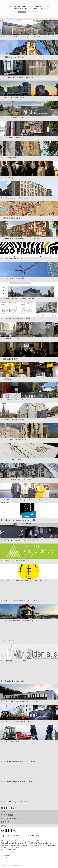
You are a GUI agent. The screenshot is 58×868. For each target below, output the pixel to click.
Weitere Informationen (33, 12)
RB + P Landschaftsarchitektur (10, 849)
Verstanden (22, 12)
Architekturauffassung (11, 819)
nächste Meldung (7, 855)
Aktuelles (5, 822)
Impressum (8, 865)
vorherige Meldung (8, 858)
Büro (4, 826)
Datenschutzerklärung (17, 865)
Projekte (5, 811)
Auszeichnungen (8, 815)
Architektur (7, 808)
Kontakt (3, 865)
